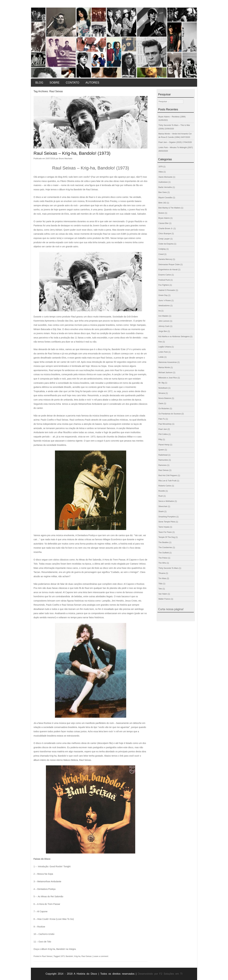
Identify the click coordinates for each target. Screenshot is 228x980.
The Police (163, 558)
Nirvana (162, 393)
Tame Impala (164, 527)
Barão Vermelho (165, 187)
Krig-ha (77, 956)
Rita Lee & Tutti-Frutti (167, 481)
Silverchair (163, 506)
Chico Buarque (165, 234)
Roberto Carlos (165, 486)
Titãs (160, 584)
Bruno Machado (66, 159)
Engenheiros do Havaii (168, 270)
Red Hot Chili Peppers (168, 475)
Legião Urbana (165, 347)
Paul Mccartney (165, 424)
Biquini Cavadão (165, 198)
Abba (161, 172)
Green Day (163, 295)
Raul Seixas (47, 956)
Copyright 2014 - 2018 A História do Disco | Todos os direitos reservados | (91, 974)
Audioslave (163, 182)
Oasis (161, 403)
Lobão (161, 357)
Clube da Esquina (166, 244)
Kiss (160, 342)
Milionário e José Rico (168, 378)
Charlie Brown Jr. (166, 228)
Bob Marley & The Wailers (169, 208)
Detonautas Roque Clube (169, 265)
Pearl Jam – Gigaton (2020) (170, 142)
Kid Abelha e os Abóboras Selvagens (174, 337)
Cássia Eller (163, 223)
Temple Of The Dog (167, 537)
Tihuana (162, 573)
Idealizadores (164, 306)
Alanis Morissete (165, 177)
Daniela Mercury (165, 259)
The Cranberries (165, 547)
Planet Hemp (164, 445)
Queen (161, 450)
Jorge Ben (163, 331)
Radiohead (163, 455)
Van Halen (163, 594)
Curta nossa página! (171, 609)
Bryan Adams (164, 218)
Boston (161, 213)
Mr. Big (161, 383)
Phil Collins (163, 434)
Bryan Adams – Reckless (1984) (172, 117)
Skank (161, 511)
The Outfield (163, 553)
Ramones (162, 465)
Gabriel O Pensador (167, 290)
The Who (162, 563)
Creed (161, 254)
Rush (161, 496)
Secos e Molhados (166, 501)
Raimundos (163, 460)
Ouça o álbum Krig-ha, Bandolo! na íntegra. (55, 949)
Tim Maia (162, 578)
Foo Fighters (164, 285)
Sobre (55, 83)
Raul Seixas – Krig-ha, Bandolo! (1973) (72, 153)
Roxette (162, 491)
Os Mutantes (164, 409)
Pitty (160, 439)
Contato (72, 83)
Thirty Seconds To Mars (168, 568)
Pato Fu (162, 419)
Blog (39, 83)
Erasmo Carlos (165, 275)
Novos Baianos (165, 398)
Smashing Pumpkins (167, 517)
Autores (92, 83)
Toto (160, 589)
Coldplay (162, 249)
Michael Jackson (165, 373)
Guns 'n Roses (165, 301)
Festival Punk (164, 280)
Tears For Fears (165, 532)
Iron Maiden (163, 316)
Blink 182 (162, 203)
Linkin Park (163, 352)
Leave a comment (101, 956)
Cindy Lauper (164, 239)
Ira (159, 311)
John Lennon (164, 321)
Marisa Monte (164, 367)
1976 (160, 167)
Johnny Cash (164, 326)
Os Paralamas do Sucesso (170, 414)
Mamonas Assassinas (168, 362)
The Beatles (163, 542)
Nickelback (163, 388)
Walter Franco (164, 599)
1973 (62, 956)
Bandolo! (69, 956)
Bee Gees (163, 192)
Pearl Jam (163, 429)
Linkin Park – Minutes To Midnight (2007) (176, 147)
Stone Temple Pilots (167, 522)
